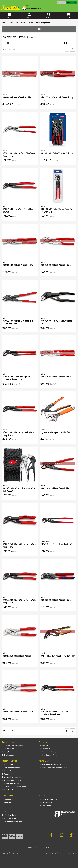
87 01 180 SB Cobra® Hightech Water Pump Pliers (19, 601)
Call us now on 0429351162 (39, 847)
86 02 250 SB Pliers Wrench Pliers (55, 600)
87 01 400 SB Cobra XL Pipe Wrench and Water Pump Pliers (56, 713)
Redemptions (46, 771)
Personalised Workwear (13, 746)
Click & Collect (9, 790)
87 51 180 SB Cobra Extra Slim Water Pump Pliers (19, 155)
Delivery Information (11, 768)
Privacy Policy (46, 802)
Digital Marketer (9, 815)
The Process (8, 755)
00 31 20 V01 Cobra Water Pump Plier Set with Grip (57, 210)
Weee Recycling (9, 799)
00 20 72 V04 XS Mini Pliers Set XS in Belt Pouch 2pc (19, 490)
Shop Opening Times (48, 755)
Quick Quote (8, 749)
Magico (54, 853)
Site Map (6, 802)
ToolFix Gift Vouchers (12, 780)
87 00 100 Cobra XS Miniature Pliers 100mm (56, 322)
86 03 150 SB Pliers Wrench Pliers (18, 712)
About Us (44, 746)
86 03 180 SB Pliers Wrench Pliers (55, 265)
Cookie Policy (46, 806)
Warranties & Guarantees (13, 777)
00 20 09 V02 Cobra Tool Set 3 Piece (56, 153)
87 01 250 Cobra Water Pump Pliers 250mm (18, 210)
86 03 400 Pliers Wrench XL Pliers (18, 97)
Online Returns (9, 771)
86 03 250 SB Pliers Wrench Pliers (18, 265)
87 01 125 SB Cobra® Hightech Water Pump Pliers (19, 546)
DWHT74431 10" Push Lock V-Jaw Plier (58, 656)
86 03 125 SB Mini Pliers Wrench (17, 656)
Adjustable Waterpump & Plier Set (55, 432)
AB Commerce (72, 853)
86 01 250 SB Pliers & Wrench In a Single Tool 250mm (18, 322)
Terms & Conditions (48, 799)
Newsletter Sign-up (48, 752)
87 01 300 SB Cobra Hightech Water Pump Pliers (18, 434)
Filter (39, 29)
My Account (8, 764)
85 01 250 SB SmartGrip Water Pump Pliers (57, 99)
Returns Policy (9, 774)
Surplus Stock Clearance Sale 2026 (54, 768)
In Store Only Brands (11, 783)
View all (15, 49)
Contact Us (45, 749)
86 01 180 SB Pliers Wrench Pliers (55, 488)
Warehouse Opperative (12, 821)
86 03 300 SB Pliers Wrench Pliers (55, 377)
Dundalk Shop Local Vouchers (14, 787)
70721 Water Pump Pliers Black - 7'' (56, 544)
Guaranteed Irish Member (51, 764)
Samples (6, 752)
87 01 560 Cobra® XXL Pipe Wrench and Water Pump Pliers (18, 378)
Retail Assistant (9, 818)
